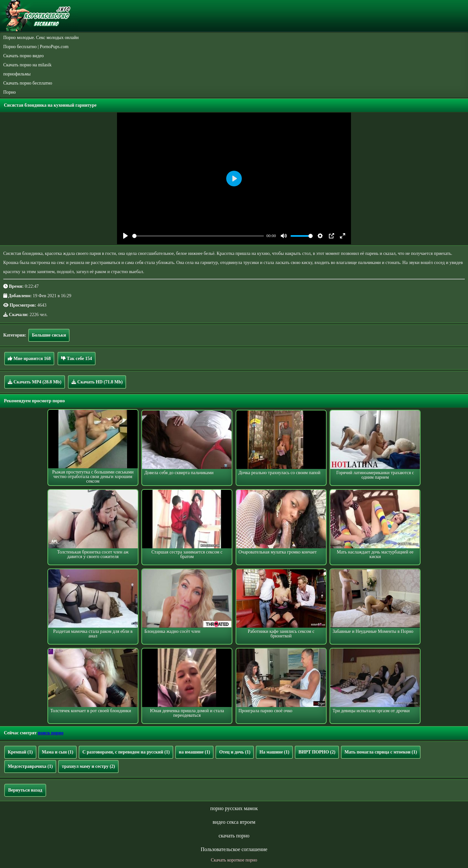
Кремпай (20, 752)
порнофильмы (17, 74)
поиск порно (51, 733)
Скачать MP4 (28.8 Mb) (35, 382)
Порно (10, 92)
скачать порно (234, 836)
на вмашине (194, 752)
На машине (274, 752)
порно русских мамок (234, 808)
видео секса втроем (234, 822)
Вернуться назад (25, 790)
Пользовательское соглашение (234, 849)
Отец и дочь (235, 752)
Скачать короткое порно (234, 860)
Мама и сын (58, 752)
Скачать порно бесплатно (28, 83)
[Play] (125, 236)
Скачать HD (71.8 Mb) (97, 382)
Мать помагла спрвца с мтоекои (381, 752)
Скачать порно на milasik (27, 65)
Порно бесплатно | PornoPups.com (36, 47)
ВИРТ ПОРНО (317, 752)
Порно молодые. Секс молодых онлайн (41, 38)
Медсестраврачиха (30, 766)
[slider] (198, 236)
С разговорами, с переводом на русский (126, 752)
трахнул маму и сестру (88, 766)
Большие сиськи (49, 335)
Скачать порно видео (23, 56)
